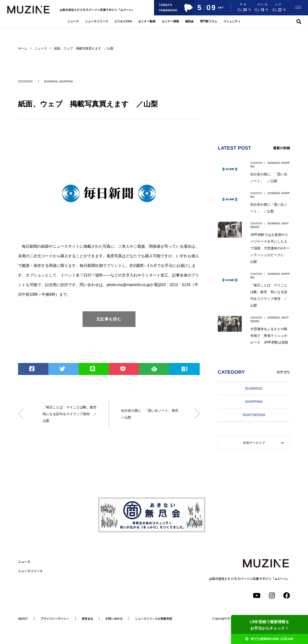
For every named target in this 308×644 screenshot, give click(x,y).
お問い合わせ (114, 619)
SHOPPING (66, 81)
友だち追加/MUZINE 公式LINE (269, 639)
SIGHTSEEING (254, 415)
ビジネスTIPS (123, 21)
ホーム (23, 48)
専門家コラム (209, 21)
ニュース (73, 21)
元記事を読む (109, 319)
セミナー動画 (147, 21)
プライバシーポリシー (55, 619)
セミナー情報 (170, 21)
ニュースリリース (96, 21)
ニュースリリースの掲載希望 (154, 619)
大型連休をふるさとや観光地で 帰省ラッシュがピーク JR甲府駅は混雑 (269, 336)
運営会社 (87, 619)
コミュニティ (232, 21)
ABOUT (23, 619)
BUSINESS (51, 81)
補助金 (189, 21)
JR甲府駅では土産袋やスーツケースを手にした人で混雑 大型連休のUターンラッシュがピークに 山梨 (270, 248)
